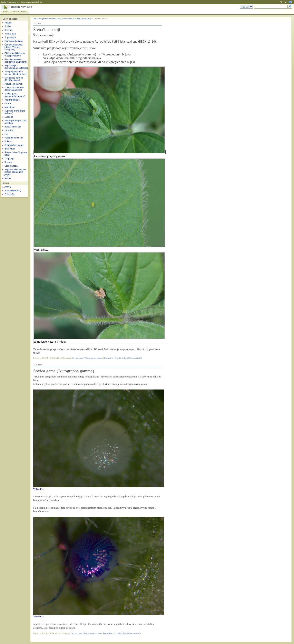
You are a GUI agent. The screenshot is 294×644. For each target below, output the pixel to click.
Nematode (9, 107)
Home (6, 12)
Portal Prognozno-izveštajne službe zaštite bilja (22, 2)
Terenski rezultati (20, 12)
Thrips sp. (9, 158)
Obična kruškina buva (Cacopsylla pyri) (15, 54)
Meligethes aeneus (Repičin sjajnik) (14, 79)
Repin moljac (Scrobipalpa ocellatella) (16, 67)
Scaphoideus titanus (14, 145)
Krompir (8, 162)
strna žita (9, 130)
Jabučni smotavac (13, 84)
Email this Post (121, 358)
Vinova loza (10, 34)
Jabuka (8, 23)
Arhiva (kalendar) (13, 190)
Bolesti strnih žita (13, 127)
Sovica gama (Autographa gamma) (15, 95)
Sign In (283, 2)
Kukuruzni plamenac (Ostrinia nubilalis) (14, 89)
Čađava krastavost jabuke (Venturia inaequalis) (13, 47)
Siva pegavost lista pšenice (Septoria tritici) (16, 73)
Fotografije (10, 194)
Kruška (8, 26)
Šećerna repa (11, 166)
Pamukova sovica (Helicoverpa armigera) (16, 61)
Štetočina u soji (47, 30)
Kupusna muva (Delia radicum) (15, 112)
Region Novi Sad (21, 7)
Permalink (109, 358)
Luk (6, 134)
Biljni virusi (10, 149)
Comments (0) (135, 358)
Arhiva (8, 187)
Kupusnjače (10, 37)
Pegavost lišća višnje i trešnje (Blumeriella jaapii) (15, 172)
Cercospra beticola (14, 41)
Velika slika (38, 489)
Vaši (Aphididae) (12, 100)
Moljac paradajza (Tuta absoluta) (16, 122)
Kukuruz (8, 141)
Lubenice (9, 117)
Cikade (8, 103)
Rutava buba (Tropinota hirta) (16, 154)
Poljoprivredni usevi (14, 138)
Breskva (8, 30)
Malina (8, 178)
